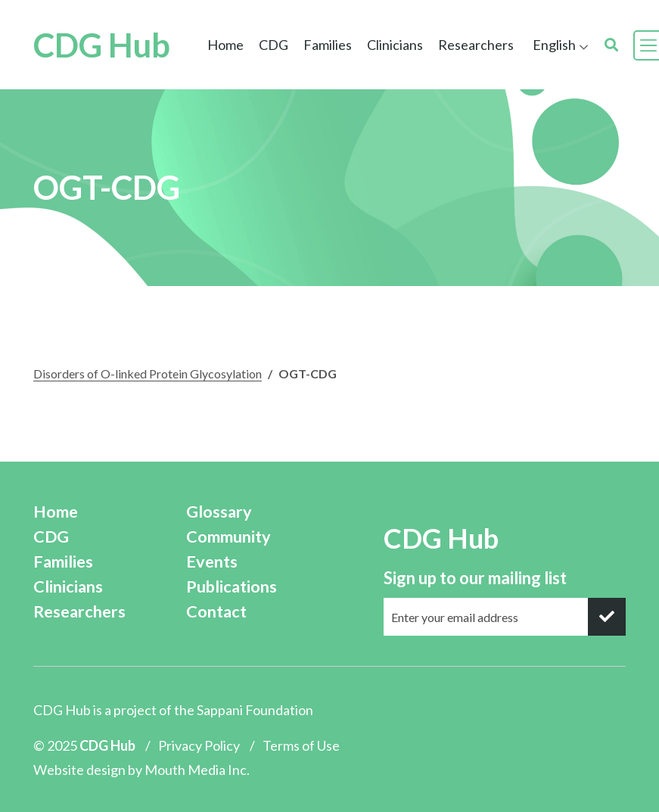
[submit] (607, 617)
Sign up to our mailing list (475, 578)
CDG (274, 45)
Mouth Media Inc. (197, 770)
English (554, 45)
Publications (232, 586)
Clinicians (395, 45)
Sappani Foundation (255, 710)
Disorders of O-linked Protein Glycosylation (148, 373)
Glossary (219, 512)
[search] (611, 45)
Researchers (476, 45)
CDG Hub (102, 45)
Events (212, 562)
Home (225, 45)
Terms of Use (301, 745)
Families (328, 45)
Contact (216, 611)
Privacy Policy (199, 745)
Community (228, 537)
